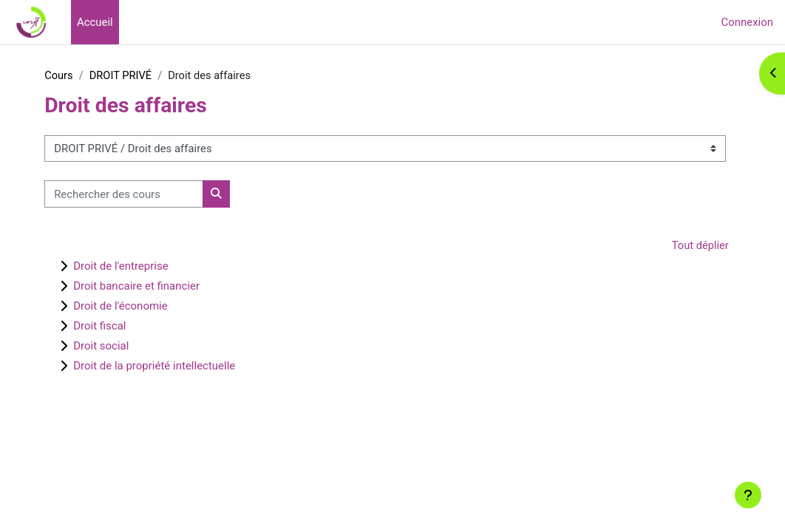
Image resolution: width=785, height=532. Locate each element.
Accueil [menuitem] (95, 22)
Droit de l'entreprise (140, 267)
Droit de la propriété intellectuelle (174, 366)
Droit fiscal (119, 327)
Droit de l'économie (140, 307)
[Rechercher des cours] (144, 194)
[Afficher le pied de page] (748, 495)
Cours (79, 76)
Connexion (747, 22)
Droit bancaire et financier (156, 287)
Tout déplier (679, 246)
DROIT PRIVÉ (142, 76)
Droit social (121, 347)
